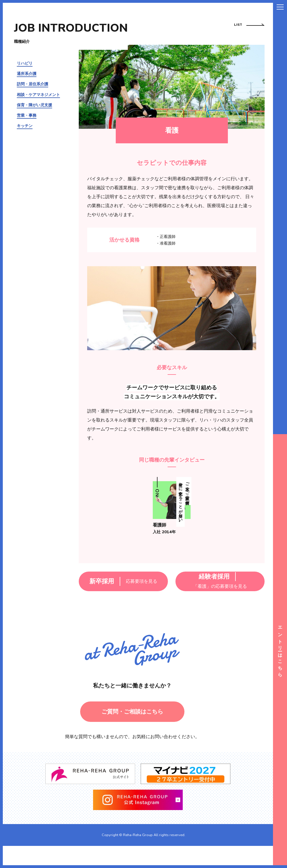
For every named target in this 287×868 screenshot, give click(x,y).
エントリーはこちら (280, 650)
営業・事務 (27, 115)
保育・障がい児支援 (34, 105)
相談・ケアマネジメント (38, 95)
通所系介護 (27, 74)
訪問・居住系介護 (33, 84)
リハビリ (25, 63)
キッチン (25, 126)
